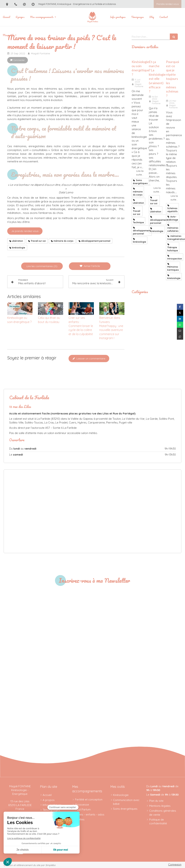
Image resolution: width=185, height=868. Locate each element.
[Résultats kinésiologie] (155, 56)
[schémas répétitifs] (172, 56)
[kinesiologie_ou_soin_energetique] (138, 56)
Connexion (175, 864)
